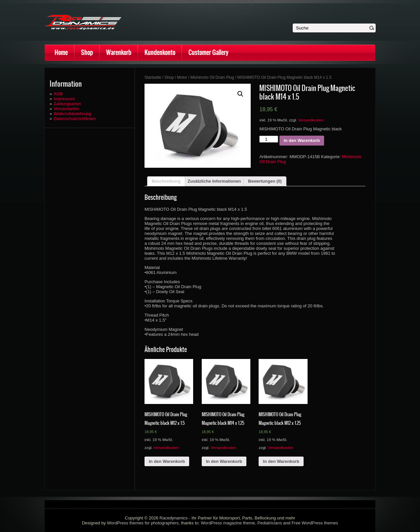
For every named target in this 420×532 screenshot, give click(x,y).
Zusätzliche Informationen (214, 181)
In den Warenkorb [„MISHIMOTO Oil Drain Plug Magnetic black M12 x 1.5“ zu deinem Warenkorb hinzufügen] (167, 461)
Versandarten (66, 109)
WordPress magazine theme (228, 523)
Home (61, 52)
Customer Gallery (209, 52)
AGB (58, 94)
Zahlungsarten (67, 104)
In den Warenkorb (302, 140)
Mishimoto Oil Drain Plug (212, 77)
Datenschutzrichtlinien (75, 119)
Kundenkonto (160, 52)
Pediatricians (270, 523)
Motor (182, 77)
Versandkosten (311, 120)
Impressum (64, 99)
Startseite (153, 77)
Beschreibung (166, 181)
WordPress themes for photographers (143, 523)
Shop (87, 52)
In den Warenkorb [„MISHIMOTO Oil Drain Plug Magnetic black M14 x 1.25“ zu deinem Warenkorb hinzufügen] (224, 461)
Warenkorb (119, 52)
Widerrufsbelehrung (72, 114)
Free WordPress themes (315, 523)
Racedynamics (173, 518)
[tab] (166, 181)
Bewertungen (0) (265, 181)
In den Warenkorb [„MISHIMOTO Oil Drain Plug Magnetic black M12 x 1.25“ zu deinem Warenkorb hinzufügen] (281, 461)
